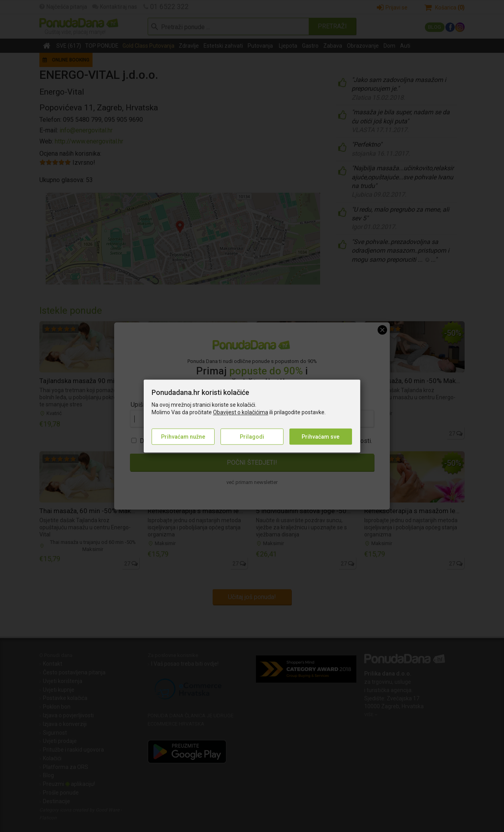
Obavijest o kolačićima (241, 413)
